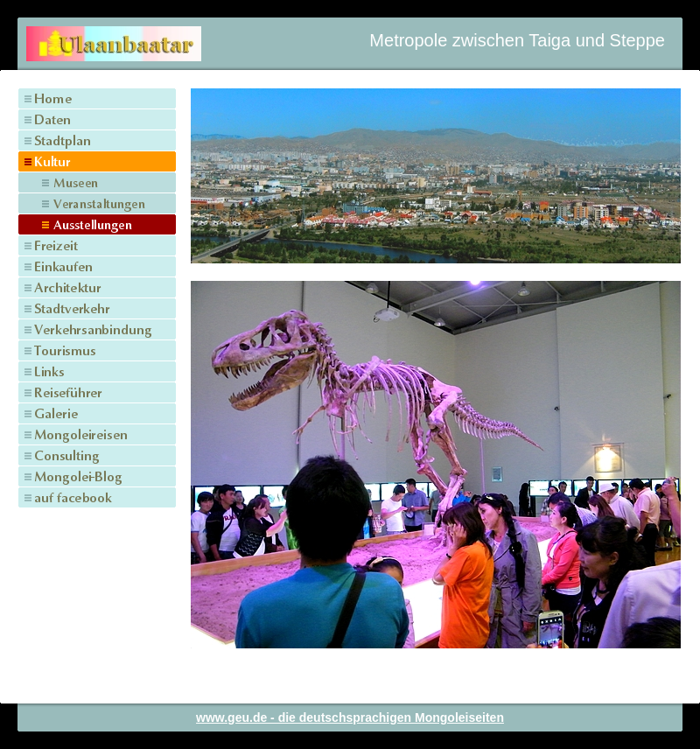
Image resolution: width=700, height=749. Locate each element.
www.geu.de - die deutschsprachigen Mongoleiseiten (350, 717)
